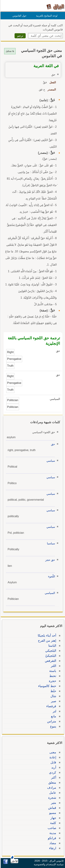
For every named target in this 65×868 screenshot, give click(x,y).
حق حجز (50, 560)
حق (52, 444)
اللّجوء (51, 576)
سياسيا (50, 543)
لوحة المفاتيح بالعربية (46, 16)
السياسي (49, 593)
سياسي (50, 461)
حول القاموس (19, 16)
